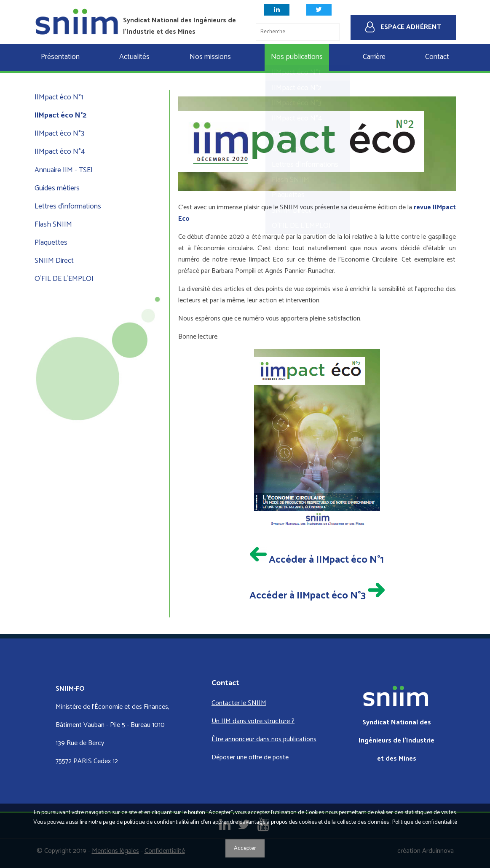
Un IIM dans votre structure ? (253, 721)
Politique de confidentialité (425, 822)
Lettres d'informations (68, 207)
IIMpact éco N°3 (59, 134)
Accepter (245, 848)
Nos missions (210, 57)
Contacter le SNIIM (239, 703)
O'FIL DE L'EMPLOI (64, 279)
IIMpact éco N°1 (59, 97)
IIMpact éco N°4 (60, 152)
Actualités (134, 57)
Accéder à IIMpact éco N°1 (317, 560)
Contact (437, 57)
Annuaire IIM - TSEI (64, 170)
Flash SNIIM (53, 225)
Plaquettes (51, 243)
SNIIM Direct (54, 261)
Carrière (374, 57)
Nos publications (297, 57)
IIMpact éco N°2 (60, 116)
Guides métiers (57, 188)
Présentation (60, 57)
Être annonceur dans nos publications (264, 739)
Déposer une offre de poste (250, 757)
